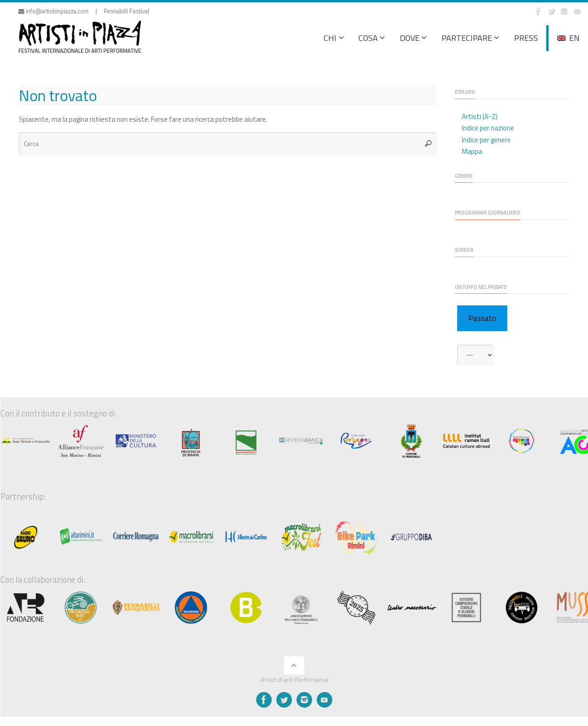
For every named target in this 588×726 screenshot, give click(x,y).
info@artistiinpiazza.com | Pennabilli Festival (84, 11)
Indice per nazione (488, 128)
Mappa (472, 151)
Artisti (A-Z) (480, 116)
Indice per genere (486, 140)
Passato (482, 318)
